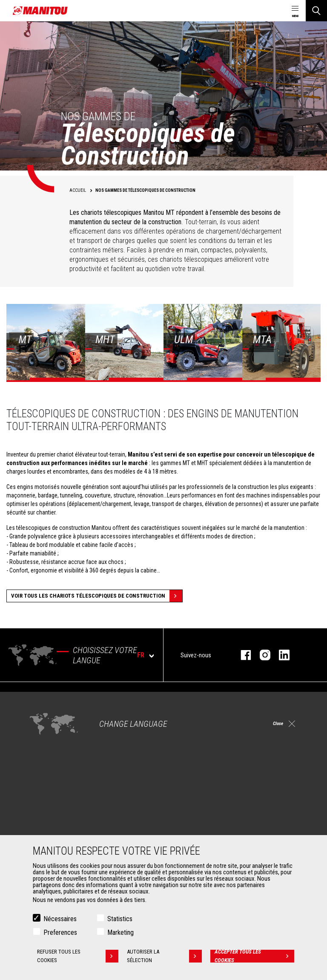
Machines (183, 696)
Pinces (40, 813)
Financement (191, 803)
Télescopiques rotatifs (203, 731)
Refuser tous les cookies (77, 957)
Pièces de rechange (199, 834)
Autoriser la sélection (165, 957)
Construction (48, 720)
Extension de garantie (201, 813)
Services (181, 789)
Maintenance (191, 824)
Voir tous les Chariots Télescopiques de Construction (97, 596)
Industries (44, 731)
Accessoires (43, 789)
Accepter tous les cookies (255, 957)
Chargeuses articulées (202, 741)
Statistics (120, 919)
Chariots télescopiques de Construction (224, 710)
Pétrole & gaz (48, 741)
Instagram (261, 655)
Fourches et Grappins (57, 834)
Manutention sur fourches (63, 824)
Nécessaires (60, 919)
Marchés (38, 696)
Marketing (120, 933)
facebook (242, 655)
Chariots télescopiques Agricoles (216, 720)
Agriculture (45, 710)
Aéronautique (48, 751)
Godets (41, 803)
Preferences (60, 933)
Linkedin (280, 655)
